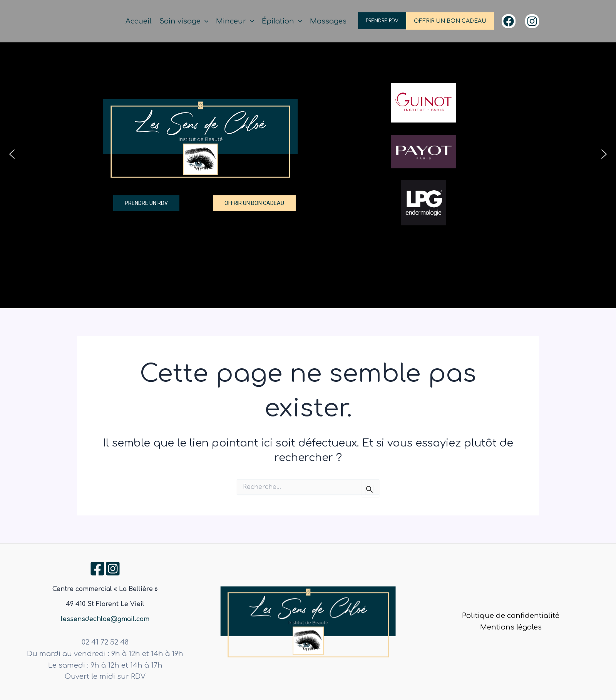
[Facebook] (509, 21)
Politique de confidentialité (511, 616)
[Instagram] (532, 21)
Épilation (282, 21)
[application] (205, 21)
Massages (328, 21)
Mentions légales (511, 627)
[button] (12, 154)
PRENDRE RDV (382, 21)
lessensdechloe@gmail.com (105, 619)
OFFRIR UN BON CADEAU (450, 21)
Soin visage (184, 21)
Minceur (235, 21)
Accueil (139, 21)
